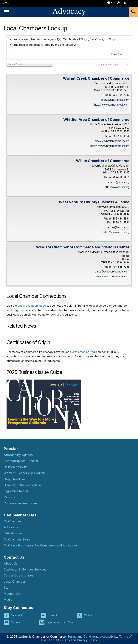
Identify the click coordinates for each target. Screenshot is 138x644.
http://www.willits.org (117, 187)
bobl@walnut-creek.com (115, 100)
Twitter (88, 615)
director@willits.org (118, 182)
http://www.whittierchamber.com (110, 146)
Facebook (17, 615)
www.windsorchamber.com (113, 276)
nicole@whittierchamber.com (112, 141)
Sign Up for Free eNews (61, 622)
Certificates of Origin (84, 352)
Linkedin (53, 615)
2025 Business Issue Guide (34, 372)
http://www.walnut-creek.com (112, 105)
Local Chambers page (32, 306)
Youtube (16, 622)
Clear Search (119, 54)
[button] (6, 12)
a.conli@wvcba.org (118, 227)
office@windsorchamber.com (112, 272)
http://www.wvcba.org (116, 232)
